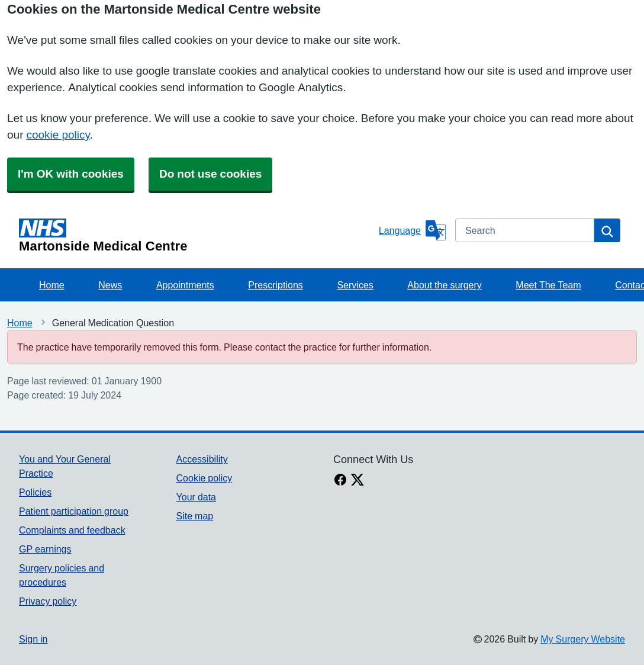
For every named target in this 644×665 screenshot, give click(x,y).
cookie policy (58, 135)
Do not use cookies (210, 174)
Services (355, 285)
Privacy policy (48, 601)
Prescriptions (275, 285)
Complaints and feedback (72, 530)
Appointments (185, 285)
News (110, 285)
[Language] (412, 230)
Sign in (33, 639)
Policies (35, 492)
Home (52, 285)
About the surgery (444, 285)
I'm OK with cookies (71, 174)
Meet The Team (548, 285)
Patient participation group (74, 511)
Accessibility (202, 459)
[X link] (358, 481)
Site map (195, 516)
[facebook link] (340, 481)
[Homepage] (197, 236)
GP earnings (45, 549)
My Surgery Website (583, 639)
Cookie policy (205, 478)
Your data (196, 497)
